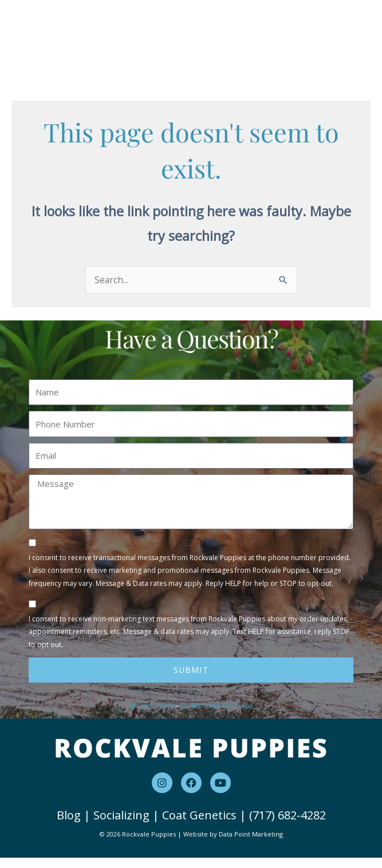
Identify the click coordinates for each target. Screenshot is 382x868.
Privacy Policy (152, 716)
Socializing (121, 826)
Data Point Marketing (251, 845)
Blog (69, 826)
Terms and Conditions (216, 716)
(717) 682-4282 (288, 826)
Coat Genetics (199, 826)
